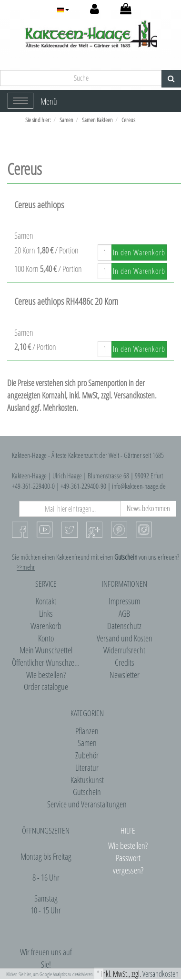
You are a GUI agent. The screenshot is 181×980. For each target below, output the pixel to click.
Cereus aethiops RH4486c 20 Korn (66, 301)
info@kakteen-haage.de (139, 486)
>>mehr (26, 567)
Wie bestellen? (46, 675)
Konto (46, 638)
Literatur (87, 767)
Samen (87, 743)
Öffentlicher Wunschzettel (47, 662)
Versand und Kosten (125, 638)
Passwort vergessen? (128, 864)
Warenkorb (46, 626)
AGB (124, 613)
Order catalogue (46, 687)
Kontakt (46, 601)
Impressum (124, 601)
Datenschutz (124, 626)
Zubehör (87, 755)
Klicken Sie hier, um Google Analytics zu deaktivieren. (50, 974)
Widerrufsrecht (124, 650)
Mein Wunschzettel (46, 650)
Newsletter (125, 675)
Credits (125, 662)
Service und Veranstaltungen (87, 804)
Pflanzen (87, 731)
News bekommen (148, 508)
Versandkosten (161, 974)
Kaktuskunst (87, 780)
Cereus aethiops (39, 205)
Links (46, 613)
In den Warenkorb (139, 252)
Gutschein (87, 792)
